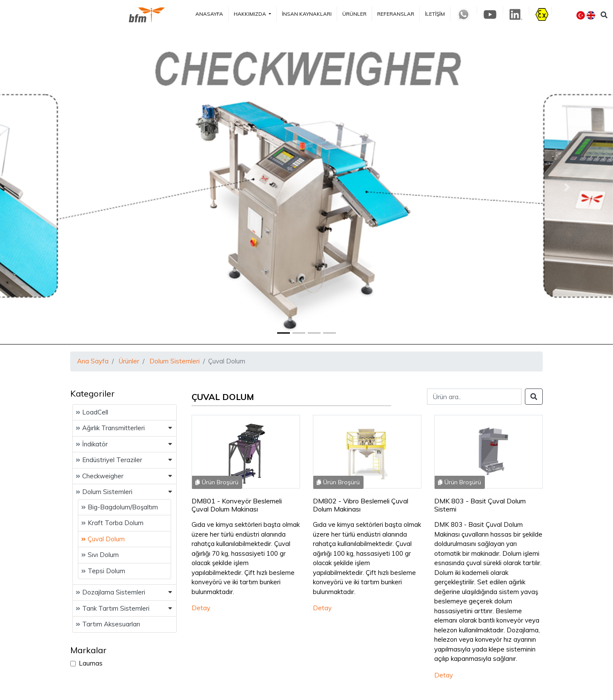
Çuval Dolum (103, 539)
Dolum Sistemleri (175, 361)
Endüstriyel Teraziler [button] (109, 460)
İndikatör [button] (92, 444)
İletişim (435, 14)
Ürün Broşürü (217, 482)
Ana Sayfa (93, 361)
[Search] (474, 397)
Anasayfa (209, 14)
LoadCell (92, 412)
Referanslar (396, 14)
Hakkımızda (251, 14)
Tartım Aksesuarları (108, 624)
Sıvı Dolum (100, 555)
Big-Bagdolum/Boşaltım (120, 507)
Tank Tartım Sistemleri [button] (113, 608)
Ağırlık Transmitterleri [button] (110, 428)
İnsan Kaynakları (307, 14)
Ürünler (354, 14)
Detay (201, 608)
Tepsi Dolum (103, 571)
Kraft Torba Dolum (112, 523)
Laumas (91, 663)
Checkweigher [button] (100, 476)
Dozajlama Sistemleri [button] (110, 592)
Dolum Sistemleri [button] (104, 492)
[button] (46, 187)
